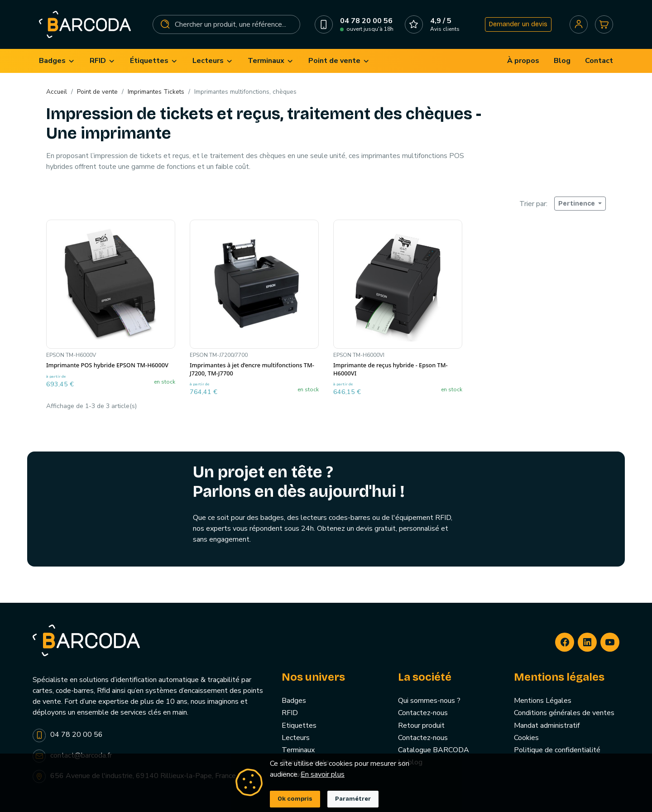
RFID (290, 713)
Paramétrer (353, 799)
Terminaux (298, 750)
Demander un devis (518, 24)
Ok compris (295, 799)
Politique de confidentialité (557, 750)
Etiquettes (299, 726)
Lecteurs (296, 738)
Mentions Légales (543, 701)
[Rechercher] (226, 24)
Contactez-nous (423, 713)
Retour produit (421, 726)
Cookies (526, 738)
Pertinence (577, 204)
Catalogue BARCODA (434, 750)
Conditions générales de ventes (564, 713)
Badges (294, 701)
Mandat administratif (547, 726)
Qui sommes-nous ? (429, 701)
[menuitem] (57, 61)
